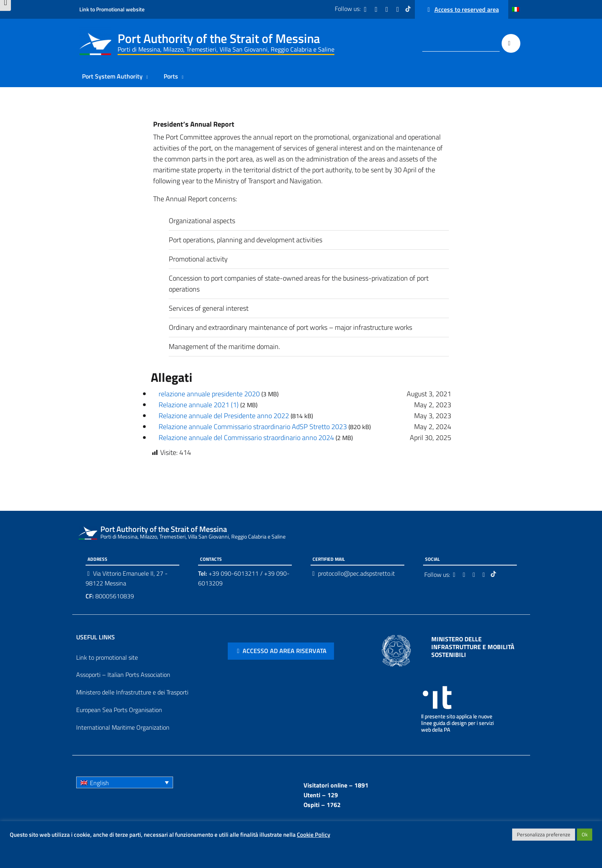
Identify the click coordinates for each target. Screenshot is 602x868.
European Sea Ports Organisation (119, 710)
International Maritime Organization (123, 727)
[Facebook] (366, 9)
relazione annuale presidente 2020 (209, 394)
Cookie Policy (314, 835)
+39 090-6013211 (234, 573)
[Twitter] (377, 9)
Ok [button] (585, 834)
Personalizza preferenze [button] (544, 834)
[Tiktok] (409, 9)
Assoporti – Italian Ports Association (123, 675)
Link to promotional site (107, 657)
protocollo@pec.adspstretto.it (356, 573)
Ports (171, 76)
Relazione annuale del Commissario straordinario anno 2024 (246, 438)
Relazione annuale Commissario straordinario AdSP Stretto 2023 (253, 427)
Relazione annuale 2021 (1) (199, 405)
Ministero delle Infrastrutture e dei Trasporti (132, 692)
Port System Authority (112, 76)
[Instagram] (388, 9)
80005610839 (110, 596)
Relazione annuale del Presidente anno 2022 (224, 416)
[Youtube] (398, 9)
